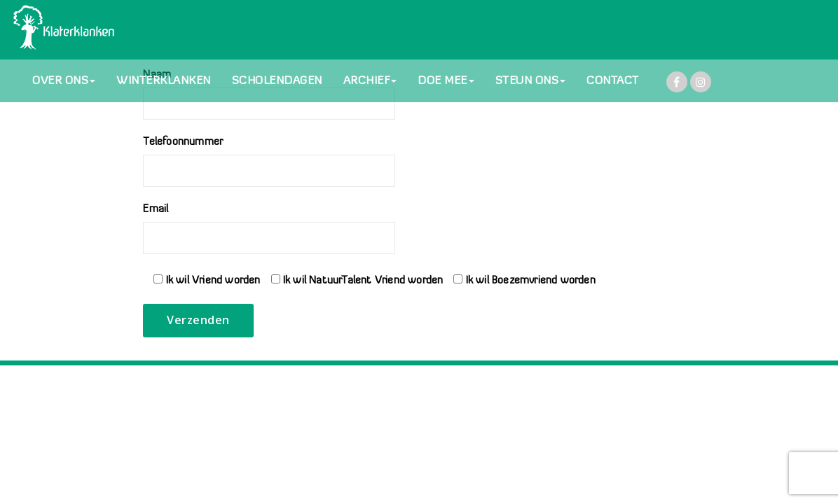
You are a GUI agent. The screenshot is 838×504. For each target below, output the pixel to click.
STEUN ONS (531, 81)
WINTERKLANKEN (164, 81)
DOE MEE (446, 81)
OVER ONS (64, 81)
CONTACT (613, 81)
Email (269, 229)
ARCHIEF (370, 81)
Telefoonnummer (269, 162)
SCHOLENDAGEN (277, 81)
